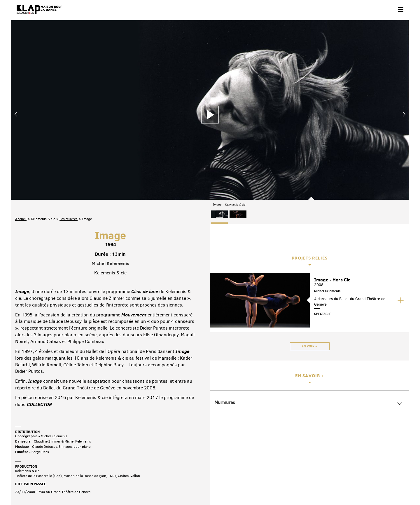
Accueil (21, 156)
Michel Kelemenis (110, 200)
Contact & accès (28, 486)
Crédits (133, 486)
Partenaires (55, 486)
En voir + (310, 346)
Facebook (337, 459)
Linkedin (398, 459)
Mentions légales (108, 486)
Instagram (373, 459)
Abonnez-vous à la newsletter (40, 460)
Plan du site (79, 486)
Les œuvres (69, 156)
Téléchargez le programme (91, 460)
